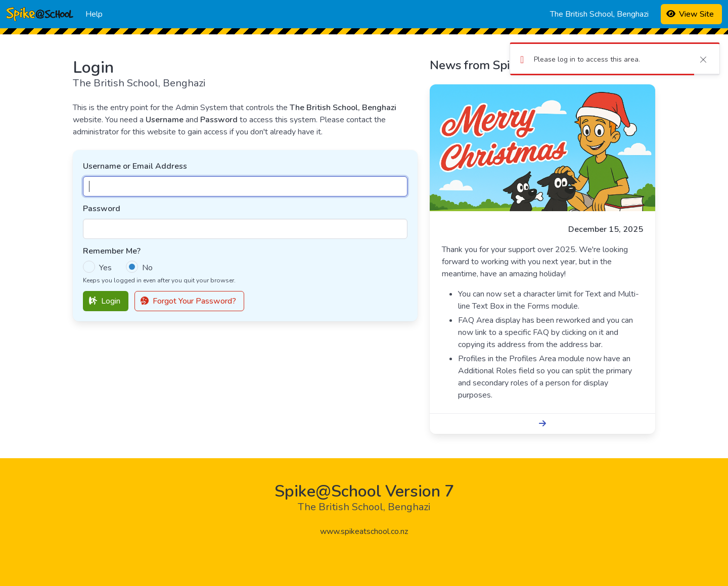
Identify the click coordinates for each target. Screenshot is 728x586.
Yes (105, 268)
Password (102, 209)
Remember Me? (112, 251)
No (147, 268)
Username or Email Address (135, 166)
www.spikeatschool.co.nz (364, 531)
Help (94, 14)
